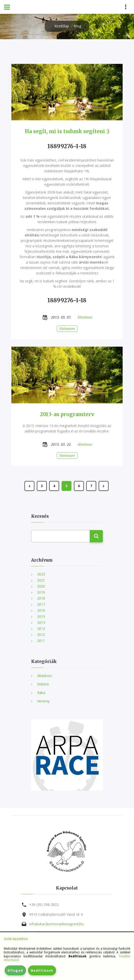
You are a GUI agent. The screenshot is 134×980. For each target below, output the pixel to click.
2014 (41, 622)
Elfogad (15, 970)
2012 (41, 634)
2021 (41, 580)
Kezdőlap (62, 26)
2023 (41, 574)
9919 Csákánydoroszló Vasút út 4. (56, 914)
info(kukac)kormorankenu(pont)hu (56, 924)
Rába (41, 693)
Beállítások (42, 970)
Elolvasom (67, 329)
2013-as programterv (67, 414)
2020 (41, 586)
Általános (45, 676)
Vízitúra (43, 684)
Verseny (43, 701)
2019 (41, 592)
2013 (41, 629)
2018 (41, 598)
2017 (41, 604)
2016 (41, 610)
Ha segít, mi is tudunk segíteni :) (67, 131)
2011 (41, 641)
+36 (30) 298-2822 (44, 904)
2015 (41, 616)
